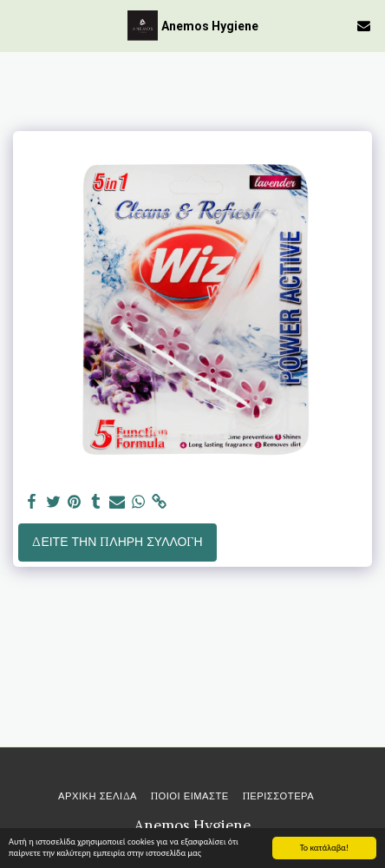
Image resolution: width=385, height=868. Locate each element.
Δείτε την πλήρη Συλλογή (117, 542)
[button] (19, 25)
